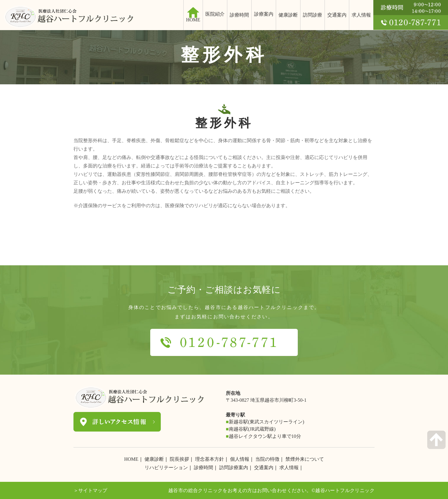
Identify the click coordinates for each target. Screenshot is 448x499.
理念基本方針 (210, 459)
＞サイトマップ (90, 490)
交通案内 (337, 15)
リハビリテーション (166, 468)
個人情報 (240, 459)
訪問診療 (313, 15)
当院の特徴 (267, 459)
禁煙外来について (305, 459)
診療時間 (239, 15)
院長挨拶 (179, 459)
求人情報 (361, 15)
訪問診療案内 (234, 468)
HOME (131, 459)
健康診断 (288, 15)
